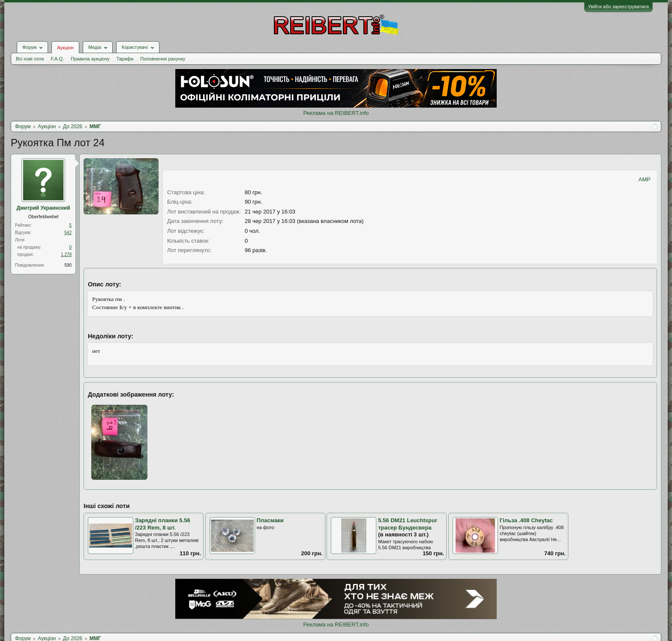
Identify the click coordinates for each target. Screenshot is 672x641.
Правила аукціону (90, 59)
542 (68, 233)
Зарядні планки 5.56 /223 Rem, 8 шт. (163, 524)
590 (68, 265)
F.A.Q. (57, 59)
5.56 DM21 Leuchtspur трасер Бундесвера (408, 524)
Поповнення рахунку (163, 59)
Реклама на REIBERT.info (336, 113)
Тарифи (125, 59)
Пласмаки (270, 520)
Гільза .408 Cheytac (526, 520)
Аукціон (65, 48)
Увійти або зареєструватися (618, 6)
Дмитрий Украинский (43, 208)
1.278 (66, 254)
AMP (645, 179)
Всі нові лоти (30, 59)
